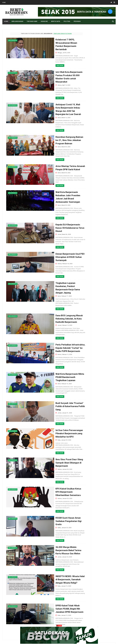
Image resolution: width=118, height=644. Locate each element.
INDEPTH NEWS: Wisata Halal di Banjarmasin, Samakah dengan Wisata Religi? (55, 569)
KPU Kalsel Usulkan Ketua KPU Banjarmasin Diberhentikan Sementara (55, 480)
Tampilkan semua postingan (56, 34)
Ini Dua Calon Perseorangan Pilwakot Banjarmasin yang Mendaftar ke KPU (54, 423)
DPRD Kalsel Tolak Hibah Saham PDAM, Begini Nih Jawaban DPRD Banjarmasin (54, 597)
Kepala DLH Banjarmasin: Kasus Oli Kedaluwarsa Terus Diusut (55, 218)
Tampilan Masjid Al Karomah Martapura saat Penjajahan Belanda (104, 265)
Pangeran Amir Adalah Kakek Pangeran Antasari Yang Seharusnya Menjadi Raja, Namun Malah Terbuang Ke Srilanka (99, 219)
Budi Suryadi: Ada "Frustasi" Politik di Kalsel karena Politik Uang (55, 395)
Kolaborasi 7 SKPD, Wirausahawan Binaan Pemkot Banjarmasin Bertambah (55, 43)
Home (4, 3)
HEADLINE (44, 21)
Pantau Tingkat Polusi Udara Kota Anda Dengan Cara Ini (104, 255)
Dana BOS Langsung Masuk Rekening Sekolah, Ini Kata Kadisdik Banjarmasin (54, 308)
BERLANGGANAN (17, 21)
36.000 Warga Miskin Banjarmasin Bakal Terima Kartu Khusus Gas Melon (53, 539)
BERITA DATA (56, 21)
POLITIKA (67, 21)
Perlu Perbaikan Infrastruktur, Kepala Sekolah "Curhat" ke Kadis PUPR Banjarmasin (55, 336)
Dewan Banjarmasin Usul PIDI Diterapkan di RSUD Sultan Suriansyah (55, 247)
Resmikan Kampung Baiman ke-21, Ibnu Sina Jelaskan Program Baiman (54, 135)
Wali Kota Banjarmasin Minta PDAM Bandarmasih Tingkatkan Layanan (54, 365)
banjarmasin (13, 40)
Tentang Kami (32, 21)
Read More (44, 63)
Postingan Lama (66, 622)
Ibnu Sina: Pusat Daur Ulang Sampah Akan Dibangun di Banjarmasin (54, 450)
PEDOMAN (77, 21)
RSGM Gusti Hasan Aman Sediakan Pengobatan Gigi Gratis (53, 510)
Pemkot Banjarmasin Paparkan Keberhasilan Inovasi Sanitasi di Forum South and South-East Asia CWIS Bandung (98, 244)
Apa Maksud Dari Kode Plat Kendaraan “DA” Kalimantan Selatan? (103, 274)
